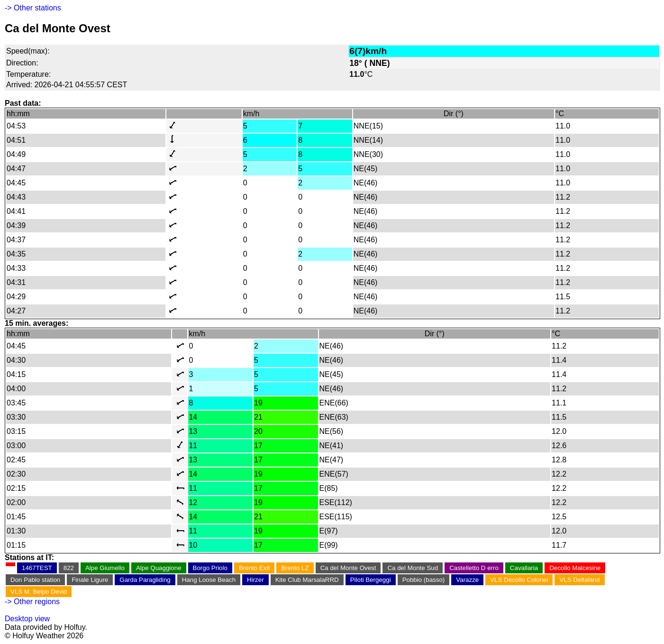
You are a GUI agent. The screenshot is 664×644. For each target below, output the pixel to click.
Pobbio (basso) (424, 580)
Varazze (467, 580)
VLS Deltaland (579, 580)
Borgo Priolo (210, 568)
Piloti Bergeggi (371, 580)
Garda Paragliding (145, 580)
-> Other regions (32, 602)
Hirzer (255, 580)
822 (69, 568)
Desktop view (27, 619)
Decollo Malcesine (575, 568)
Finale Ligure (90, 580)
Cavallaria (524, 568)
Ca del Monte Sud (413, 568)
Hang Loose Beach (209, 580)
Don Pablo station (35, 580)
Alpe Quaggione (159, 568)
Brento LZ (295, 568)
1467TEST (37, 568)
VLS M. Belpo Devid (39, 592)
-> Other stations (33, 8)
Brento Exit (254, 568)
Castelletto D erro (474, 568)
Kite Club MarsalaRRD (307, 580)
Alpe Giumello (105, 568)
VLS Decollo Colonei (519, 580)
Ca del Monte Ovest (348, 568)
